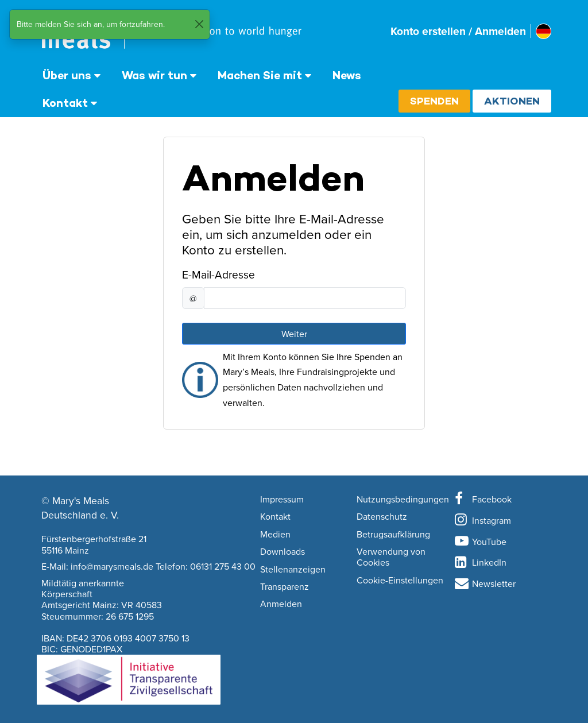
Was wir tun (154, 75)
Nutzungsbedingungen (403, 500)
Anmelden (281, 604)
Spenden (434, 101)
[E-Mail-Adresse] (305, 298)
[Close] (199, 24)
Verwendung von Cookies (391, 557)
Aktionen (512, 101)
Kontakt (65, 103)
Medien (275, 535)
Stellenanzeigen (293, 570)
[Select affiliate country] (543, 31)
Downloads (283, 552)
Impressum (282, 500)
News (347, 75)
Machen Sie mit (260, 75)
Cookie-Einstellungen (400, 581)
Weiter (294, 334)
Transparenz (285, 587)
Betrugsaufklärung (393, 535)
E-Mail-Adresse (218, 274)
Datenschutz (382, 517)
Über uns (67, 75)
